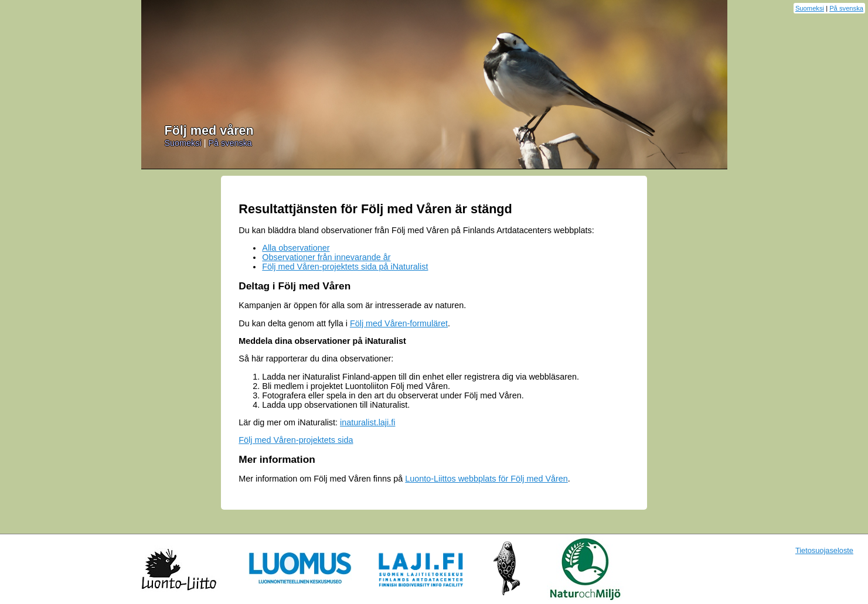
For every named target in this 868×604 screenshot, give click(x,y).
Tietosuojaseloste (824, 550)
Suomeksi (810, 8)
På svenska (846, 8)
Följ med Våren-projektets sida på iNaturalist (345, 267)
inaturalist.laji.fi (367, 422)
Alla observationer (296, 248)
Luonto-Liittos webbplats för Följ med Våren (486, 479)
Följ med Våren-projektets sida (296, 440)
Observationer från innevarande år (326, 257)
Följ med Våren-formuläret (399, 323)
